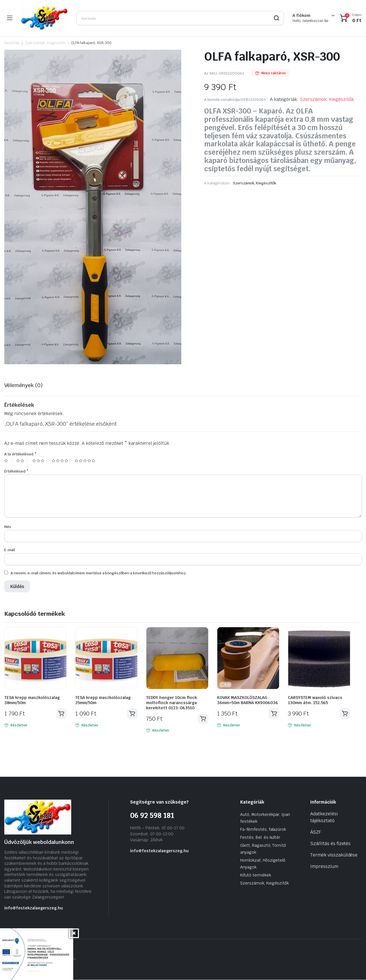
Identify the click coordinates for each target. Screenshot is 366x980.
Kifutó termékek (256, 875)
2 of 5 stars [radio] (22, 461)
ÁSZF (316, 832)
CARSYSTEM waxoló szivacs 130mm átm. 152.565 (315, 700)
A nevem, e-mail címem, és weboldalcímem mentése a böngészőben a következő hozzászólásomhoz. (99, 573)
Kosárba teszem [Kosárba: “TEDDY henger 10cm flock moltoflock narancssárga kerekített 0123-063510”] (203, 719)
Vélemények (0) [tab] (23, 385)
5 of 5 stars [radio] (86, 461)
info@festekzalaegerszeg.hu (34, 908)
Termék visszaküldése (334, 855)
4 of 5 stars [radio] (61, 461)
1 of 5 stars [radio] (8, 461)
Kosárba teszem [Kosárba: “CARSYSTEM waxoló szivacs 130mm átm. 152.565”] (345, 714)
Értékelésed (16, 471)
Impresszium (324, 866)
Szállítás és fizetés (330, 843)
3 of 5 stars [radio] (40, 461)
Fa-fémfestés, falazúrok (263, 829)
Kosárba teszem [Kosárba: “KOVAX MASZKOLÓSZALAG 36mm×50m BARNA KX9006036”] (274, 714)
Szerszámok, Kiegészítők (45, 43)
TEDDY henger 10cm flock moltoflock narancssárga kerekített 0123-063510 (172, 703)
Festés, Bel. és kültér (260, 837)
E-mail (10, 550)
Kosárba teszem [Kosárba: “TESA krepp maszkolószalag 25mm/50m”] (132, 714)
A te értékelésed (20, 454)
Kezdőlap (12, 43)
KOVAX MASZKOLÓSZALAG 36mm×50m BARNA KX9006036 (247, 700)
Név (8, 527)
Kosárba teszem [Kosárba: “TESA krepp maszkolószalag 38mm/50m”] (61, 714)
